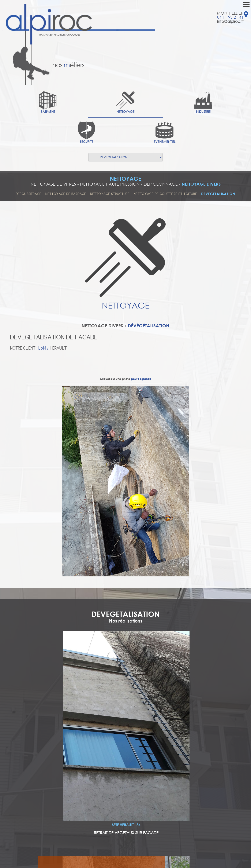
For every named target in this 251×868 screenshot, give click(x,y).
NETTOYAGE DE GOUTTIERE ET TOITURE (165, 194)
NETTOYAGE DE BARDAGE (66, 194)
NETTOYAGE (125, 179)
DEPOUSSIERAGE (29, 194)
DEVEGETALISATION (218, 194)
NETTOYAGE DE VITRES (53, 184)
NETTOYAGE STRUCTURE (110, 194)
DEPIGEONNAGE (161, 184)
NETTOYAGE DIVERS (201, 184)
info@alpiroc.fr (230, 21)
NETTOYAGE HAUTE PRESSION (110, 184)
